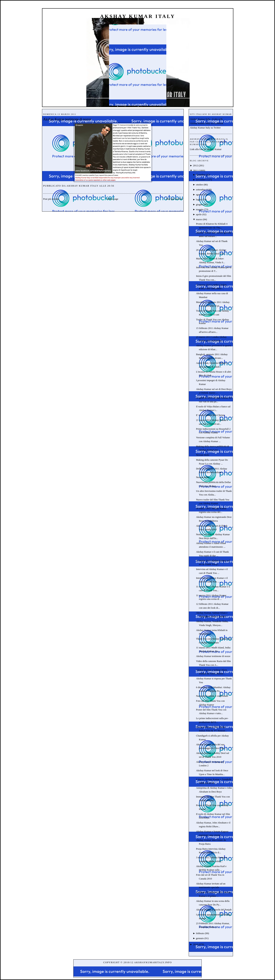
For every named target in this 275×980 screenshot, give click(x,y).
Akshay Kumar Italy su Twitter (205, 128)
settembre (201, 190)
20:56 (111, 186)
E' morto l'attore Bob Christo (210, 415)
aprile (199, 214)
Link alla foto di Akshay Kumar (206, 149)
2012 (195, 165)
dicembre (201, 175)
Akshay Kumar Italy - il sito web (206, 119)
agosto (199, 194)
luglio (199, 199)
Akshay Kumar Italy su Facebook (207, 123)
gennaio (200, 938)
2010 (195, 944)
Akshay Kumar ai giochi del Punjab (214, 910)
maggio (200, 209)
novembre (201, 180)
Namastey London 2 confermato (212, 696)
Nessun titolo (203, 455)
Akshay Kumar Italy (138, 16)
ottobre (199, 185)
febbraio (200, 933)
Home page (113, 199)
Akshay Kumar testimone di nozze (67, 119)
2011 (195, 170)
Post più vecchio (174, 199)
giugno (199, 204)
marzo (199, 219)
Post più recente (51, 199)
